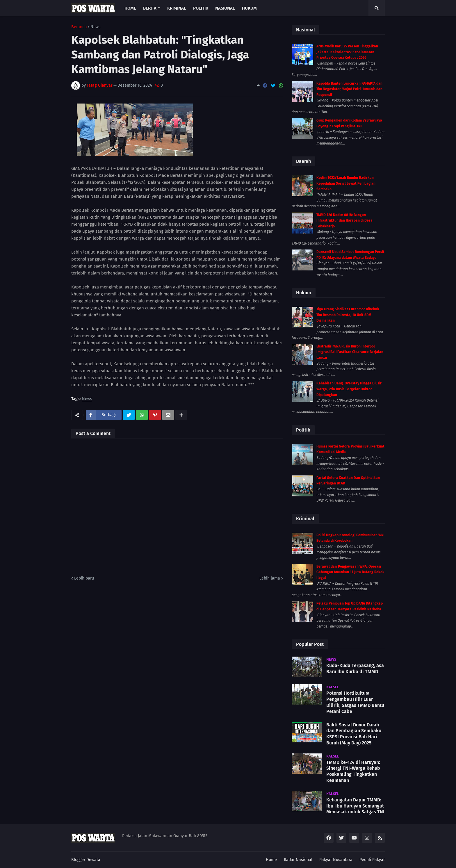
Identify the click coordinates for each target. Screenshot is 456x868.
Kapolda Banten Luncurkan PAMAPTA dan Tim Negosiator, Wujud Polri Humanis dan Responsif (349, 89)
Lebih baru (84, 578)
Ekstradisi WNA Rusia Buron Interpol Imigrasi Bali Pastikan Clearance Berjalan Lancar (350, 352)
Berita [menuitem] (150, 8)
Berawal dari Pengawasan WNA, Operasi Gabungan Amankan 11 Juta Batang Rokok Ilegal (350, 572)
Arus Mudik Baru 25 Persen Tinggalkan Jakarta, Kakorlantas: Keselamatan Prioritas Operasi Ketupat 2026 (347, 52)
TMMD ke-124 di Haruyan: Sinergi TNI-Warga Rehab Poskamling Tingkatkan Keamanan (353, 771)
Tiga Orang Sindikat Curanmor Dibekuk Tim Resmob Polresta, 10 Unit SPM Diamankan (348, 315)
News (96, 27)
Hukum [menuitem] (249, 8)
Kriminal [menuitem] (177, 8)
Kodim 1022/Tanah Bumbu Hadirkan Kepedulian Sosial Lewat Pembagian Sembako (346, 183)
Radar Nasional (298, 860)
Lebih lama (270, 578)
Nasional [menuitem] (225, 8)
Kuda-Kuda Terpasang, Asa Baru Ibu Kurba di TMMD (355, 669)
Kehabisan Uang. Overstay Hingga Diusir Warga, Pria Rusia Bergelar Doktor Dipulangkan (349, 389)
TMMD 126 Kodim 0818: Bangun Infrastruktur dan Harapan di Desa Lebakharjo (344, 221)
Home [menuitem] (130, 8)
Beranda (79, 27)
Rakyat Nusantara (336, 860)
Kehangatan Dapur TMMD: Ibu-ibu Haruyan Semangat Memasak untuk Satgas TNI (355, 806)
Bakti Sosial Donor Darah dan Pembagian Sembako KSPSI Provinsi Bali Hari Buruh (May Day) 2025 (354, 734)
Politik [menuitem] (201, 8)
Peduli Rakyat (372, 860)
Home (271, 860)
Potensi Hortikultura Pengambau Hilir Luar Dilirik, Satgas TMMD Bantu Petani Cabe (355, 702)
